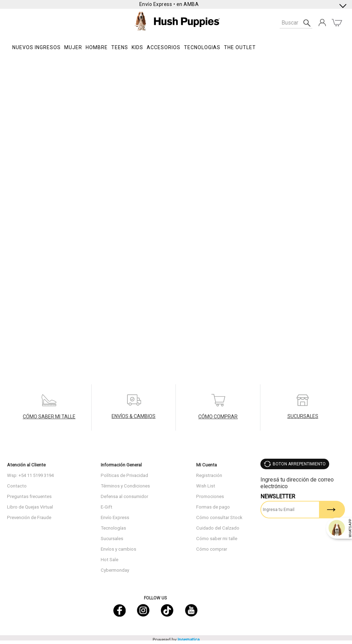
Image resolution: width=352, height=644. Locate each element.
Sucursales (112, 539)
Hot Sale (109, 560)
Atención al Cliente (26, 465)
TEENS (120, 47)
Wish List (206, 486)
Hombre (97, 47)
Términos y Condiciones (125, 486)
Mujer (73, 47)
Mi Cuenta (207, 465)
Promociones (210, 496)
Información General (121, 465)
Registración (209, 475)
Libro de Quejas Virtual (30, 507)
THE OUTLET (240, 47)
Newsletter (278, 496)
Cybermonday (115, 570)
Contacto (17, 486)
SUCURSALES (303, 416)
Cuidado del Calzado (218, 528)
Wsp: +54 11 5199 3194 (30, 475)
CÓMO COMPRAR (218, 417)
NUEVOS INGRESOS (36, 47)
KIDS (137, 47)
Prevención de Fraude (29, 517)
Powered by (176, 640)
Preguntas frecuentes (29, 496)
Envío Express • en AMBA (169, 4)
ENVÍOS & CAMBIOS (134, 416)
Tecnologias (202, 47)
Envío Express (115, 517)
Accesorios (164, 47)
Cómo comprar (212, 549)
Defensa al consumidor (124, 496)
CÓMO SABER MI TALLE (49, 417)
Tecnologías (113, 528)
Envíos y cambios (118, 549)
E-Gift (107, 507)
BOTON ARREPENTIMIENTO (299, 464)
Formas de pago (213, 507)
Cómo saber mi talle (217, 539)
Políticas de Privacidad (124, 475)
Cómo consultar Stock (219, 517)
